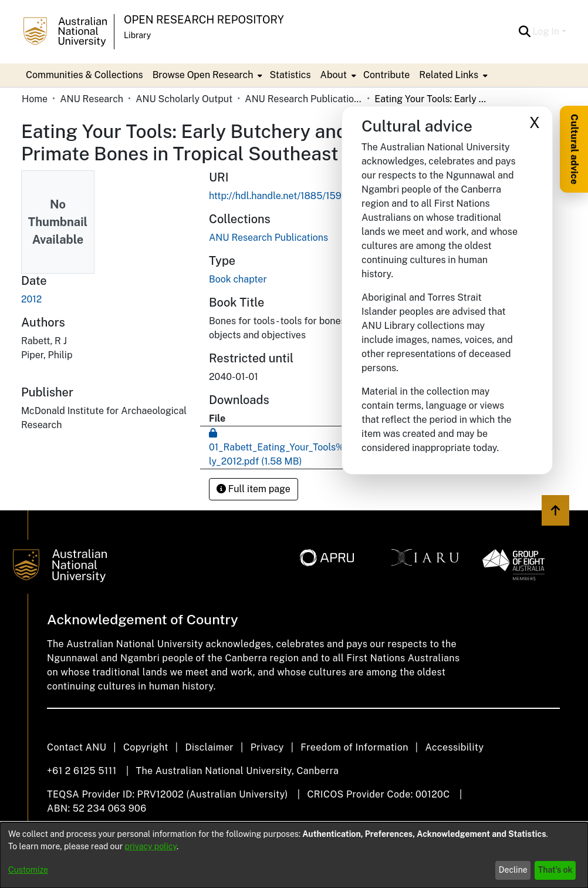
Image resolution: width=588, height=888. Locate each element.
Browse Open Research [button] (203, 75)
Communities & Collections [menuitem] (85, 75)
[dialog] (294, 855)
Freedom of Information (354, 747)
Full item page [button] (254, 489)
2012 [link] (31, 299)
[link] (268, 238)
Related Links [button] (449, 75)
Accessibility (454, 747)
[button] (525, 32)
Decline (513, 870)
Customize (28, 870)
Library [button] (137, 35)
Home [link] (35, 99)
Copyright (146, 747)
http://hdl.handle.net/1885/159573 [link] (284, 196)
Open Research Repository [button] (204, 20)
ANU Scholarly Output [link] (184, 99)
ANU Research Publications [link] (303, 99)
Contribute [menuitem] (386, 75)
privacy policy (151, 846)
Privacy (267, 747)
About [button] (334, 75)
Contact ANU (77, 747)
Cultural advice (574, 149)
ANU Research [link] (92, 99)
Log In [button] (547, 31)
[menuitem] (207, 75)
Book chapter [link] (238, 279)
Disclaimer (209, 747)
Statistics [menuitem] (290, 75)
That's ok (555, 870)
